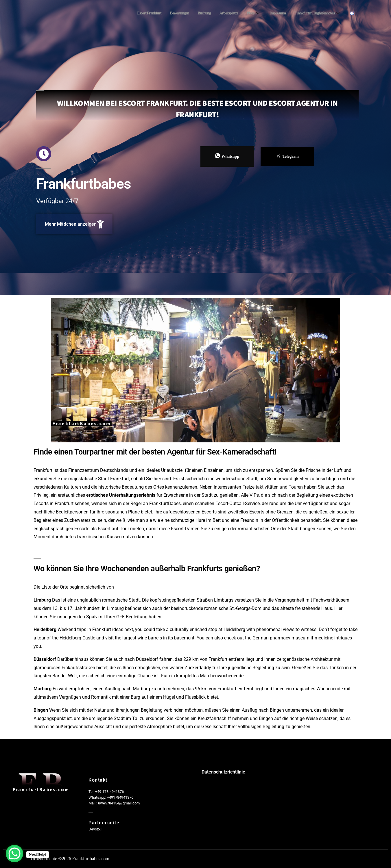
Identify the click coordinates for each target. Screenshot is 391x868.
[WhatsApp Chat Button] (14, 854)
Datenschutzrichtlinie (223, 772)
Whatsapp (227, 156)
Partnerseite (104, 823)
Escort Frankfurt (135, 13)
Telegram (287, 156)
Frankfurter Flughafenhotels (315, 13)
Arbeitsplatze (221, 13)
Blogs (246, 13)
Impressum (272, 13)
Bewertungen (168, 13)
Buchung (194, 13)
